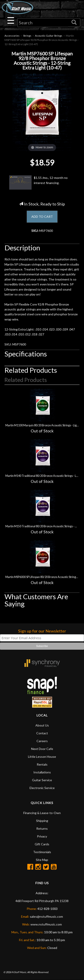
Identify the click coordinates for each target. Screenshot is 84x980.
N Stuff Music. (19, 972)
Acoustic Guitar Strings (49, 36)
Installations (42, 772)
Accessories (12, 36)
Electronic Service (42, 788)
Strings (27, 36)
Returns (42, 828)
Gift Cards (42, 844)
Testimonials (42, 852)
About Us (42, 725)
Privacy (42, 836)
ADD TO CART (42, 217)
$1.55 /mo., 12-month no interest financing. (38, 182)
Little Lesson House (42, 757)
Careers (42, 741)
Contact (42, 733)
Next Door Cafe (42, 749)
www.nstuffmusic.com (46, 924)
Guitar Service (42, 780)
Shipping (42, 821)
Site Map (42, 860)
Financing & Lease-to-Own (42, 813)
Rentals (42, 764)
